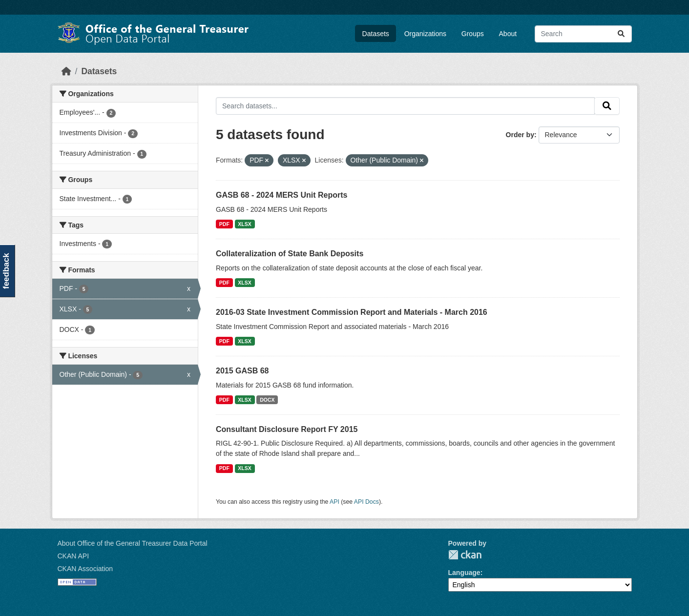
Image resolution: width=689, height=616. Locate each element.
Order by (520, 135)
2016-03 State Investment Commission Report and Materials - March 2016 (352, 312)
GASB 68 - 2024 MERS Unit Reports (282, 195)
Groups (473, 34)
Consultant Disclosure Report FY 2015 (287, 429)
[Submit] (621, 34)
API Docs (366, 502)
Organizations (425, 34)
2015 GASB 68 (242, 371)
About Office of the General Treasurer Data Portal (133, 543)
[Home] (66, 71)
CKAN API (73, 556)
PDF (224, 224)
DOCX (267, 400)
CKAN (465, 555)
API (334, 502)
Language (464, 573)
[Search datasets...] (583, 34)
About (508, 34)
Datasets (376, 34)
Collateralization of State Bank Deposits (290, 254)
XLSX (244, 224)
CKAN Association (85, 569)
